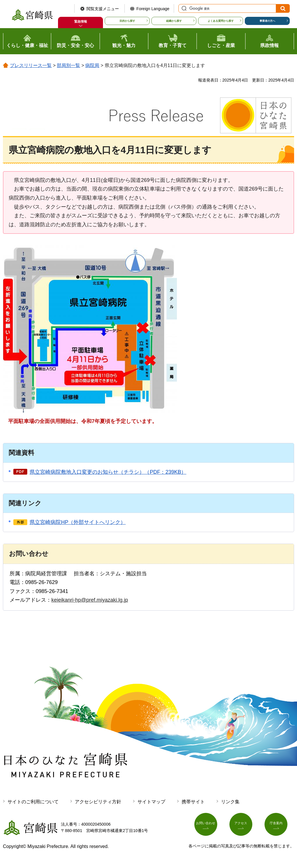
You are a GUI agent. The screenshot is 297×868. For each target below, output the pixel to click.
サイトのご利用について (33, 802)
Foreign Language (153, 9)
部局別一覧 (68, 65)
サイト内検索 (183, 8)
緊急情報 (81, 21)
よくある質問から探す (221, 21)
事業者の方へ (267, 21)
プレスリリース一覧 (31, 65)
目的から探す (127, 21)
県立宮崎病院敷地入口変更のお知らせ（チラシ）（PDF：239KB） (108, 472)
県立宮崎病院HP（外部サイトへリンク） (78, 522)
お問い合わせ (209, 827)
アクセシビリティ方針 (98, 802)
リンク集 (230, 802)
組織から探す (174, 21)
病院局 (92, 65)
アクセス (244, 827)
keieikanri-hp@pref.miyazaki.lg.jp (90, 600)
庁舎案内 (279, 827)
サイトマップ (151, 802)
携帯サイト (193, 802)
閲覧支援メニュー (103, 9)
